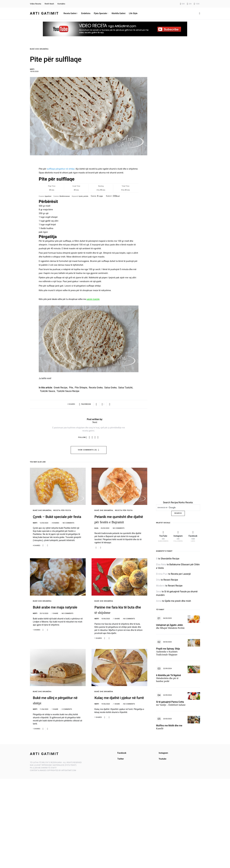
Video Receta (35, 4)
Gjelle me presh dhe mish (178, 601)
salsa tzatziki (125, 388)
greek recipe (61, 388)
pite (71, 388)
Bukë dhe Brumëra (39, 49)
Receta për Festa (62, 510)
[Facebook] (197, 4)
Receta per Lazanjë (181, 574)
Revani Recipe (171, 580)
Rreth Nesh (49, 4)
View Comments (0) (87, 450)
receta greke (96, 388)
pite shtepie (81, 388)
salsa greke (110, 388)
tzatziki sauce (47, 391)
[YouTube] (182, 4)
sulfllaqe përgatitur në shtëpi (61, 169)
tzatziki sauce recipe (68, 391)
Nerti (32, 69)
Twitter (121, 759)
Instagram (163, 753)
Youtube (163, 759)
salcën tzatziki (93, 299)
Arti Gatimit (44, 13)
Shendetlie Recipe (170, 559)
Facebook (122, 753)
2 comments (67, 709)
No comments (68, 523)
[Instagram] (189, 4)
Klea (96, 528)
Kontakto (61, 4)
